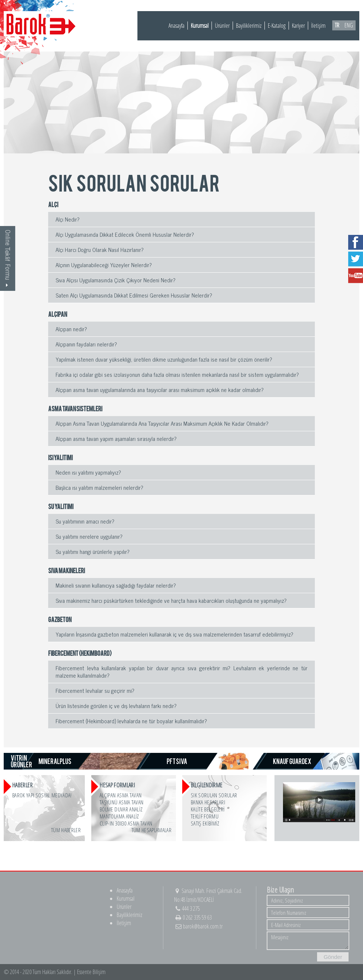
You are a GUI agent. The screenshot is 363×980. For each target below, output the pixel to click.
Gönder (333, 957)
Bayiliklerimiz (249, 26)
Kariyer (298, 26)
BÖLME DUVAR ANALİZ (121, 809)
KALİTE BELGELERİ (208, 809)
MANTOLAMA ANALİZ (119, 816)
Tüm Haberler (66, 830)
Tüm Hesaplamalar (151, 830)
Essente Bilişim (91, 972)
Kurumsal (200, 26)
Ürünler (222, 26)
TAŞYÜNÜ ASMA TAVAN (121, 802)
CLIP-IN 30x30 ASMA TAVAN (126, 823)
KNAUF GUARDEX (292, 761)
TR (337, 25)
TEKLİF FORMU (205, 816)
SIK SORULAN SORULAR (214, 795)
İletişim (318, 26)
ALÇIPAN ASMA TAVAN (121, 795)
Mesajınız (308, 941)
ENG (349, 25)
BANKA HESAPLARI (208, 802)
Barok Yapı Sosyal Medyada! (42, 795)
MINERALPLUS (55, 761)
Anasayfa (176, 26)
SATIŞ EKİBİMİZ (205, 823)
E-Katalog (277, 26)
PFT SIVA (177, 761)
